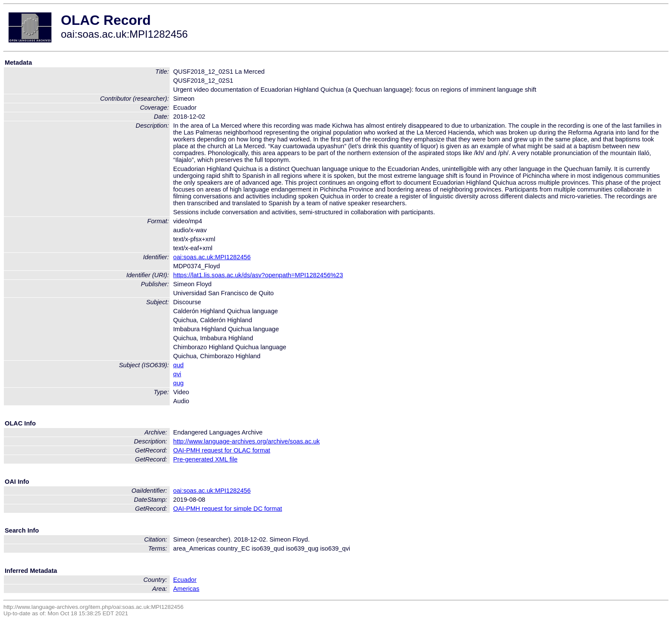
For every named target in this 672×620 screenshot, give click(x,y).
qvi (177, 374)
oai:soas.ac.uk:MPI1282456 (212, 257)
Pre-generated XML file (205, 459)
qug (178, 383)
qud (178, 365)
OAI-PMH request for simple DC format (228, 509)
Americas (186, 589)
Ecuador (185, 580)
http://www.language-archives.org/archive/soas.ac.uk (246, 441)
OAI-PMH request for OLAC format (222, 450)
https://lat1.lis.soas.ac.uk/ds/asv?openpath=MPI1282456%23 (258, 275)
